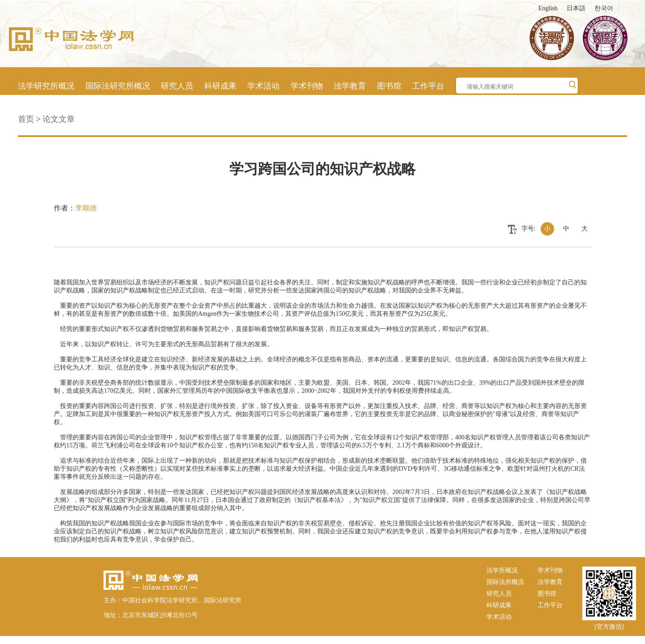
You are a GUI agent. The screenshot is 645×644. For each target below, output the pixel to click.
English (548, 8)
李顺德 (86, 208)
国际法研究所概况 (118, 86)
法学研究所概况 (46, 86)
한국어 (604, 8)
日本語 (576, 8)
